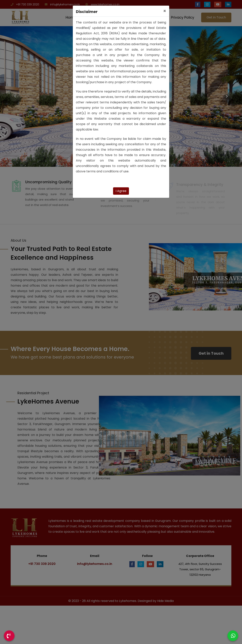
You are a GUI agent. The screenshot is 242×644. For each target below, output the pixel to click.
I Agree (121, 191)
